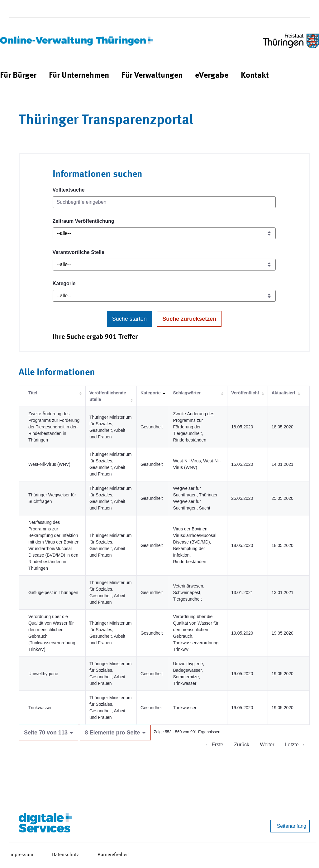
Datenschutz (65, 855)
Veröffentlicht (245, 393)
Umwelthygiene (43, 674)
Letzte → (295, 745)
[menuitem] (18, 76)
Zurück (242, 745)
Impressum (21, 855)
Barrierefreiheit (113, 855)
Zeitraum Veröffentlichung (83, 221)
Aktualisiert (283, 393)
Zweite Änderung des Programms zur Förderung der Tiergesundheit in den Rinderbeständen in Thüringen (54, 427)
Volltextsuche (69, 190)
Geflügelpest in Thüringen (53, 592)
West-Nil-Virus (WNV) (49, 464)
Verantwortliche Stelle (79, 252)
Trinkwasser (40, 708)
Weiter (267, 745)
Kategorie (64, 283)
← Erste (214, 745)
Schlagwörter (187, 393)
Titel (33, 393)
